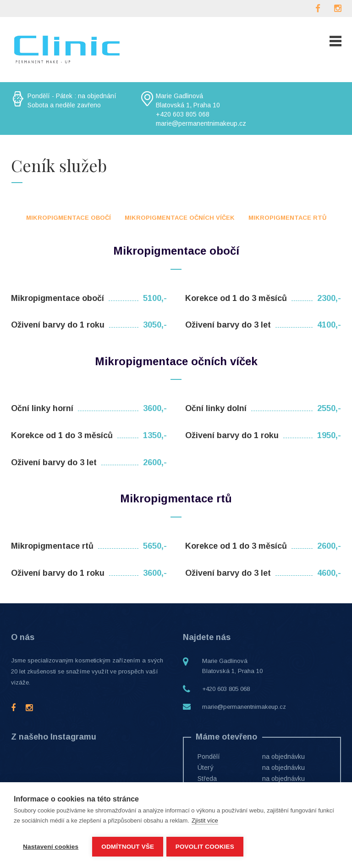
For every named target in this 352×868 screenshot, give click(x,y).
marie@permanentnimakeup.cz (244, 707)
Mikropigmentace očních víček (180, 218)
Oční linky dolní (216, 408)
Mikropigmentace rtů (287, 218)
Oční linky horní (42, 408)
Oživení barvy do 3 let (228, 325)
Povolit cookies (206, 847)
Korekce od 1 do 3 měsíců (236, 298)
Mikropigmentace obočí (69, 218)
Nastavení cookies (51, 847)
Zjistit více (205, 822)
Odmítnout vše (128, 847)
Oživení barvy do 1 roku (58, 325)
